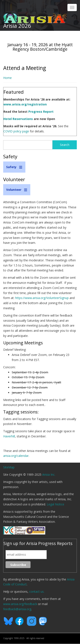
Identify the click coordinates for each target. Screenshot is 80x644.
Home (7, 78)
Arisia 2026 (17, 26)
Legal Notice (55, 504)
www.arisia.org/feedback (20, 604)
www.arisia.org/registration (25, 104)
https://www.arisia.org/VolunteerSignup (42, 298)
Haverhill (9, 436)
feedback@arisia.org (17, 609)
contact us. (37, 591)
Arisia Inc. (49, 474)
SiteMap (9, 467)
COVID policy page (16, 131)
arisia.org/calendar (16, 456)
